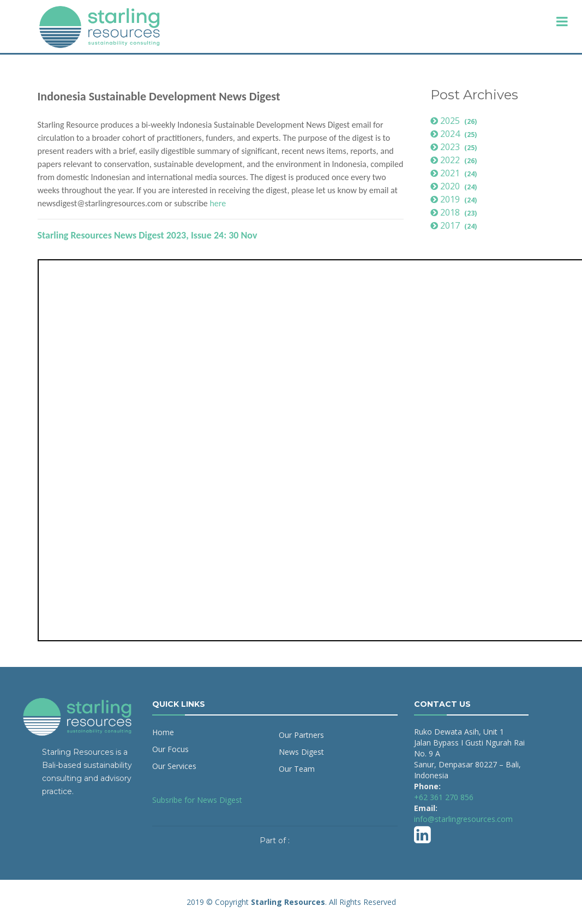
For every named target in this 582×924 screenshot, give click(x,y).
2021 (455, 173)
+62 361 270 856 (444, 797)
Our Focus (170, 749)
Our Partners (301, 735)
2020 (455, 186)
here (218, 203)
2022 (455, 160)
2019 (455, 199)
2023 (455, 147)
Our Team (297, 769)
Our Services (174, 766)
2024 (455, 134)
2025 (455, 121)
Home (163, 732)
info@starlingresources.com (463, 819)
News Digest (301, 752)
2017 (455, 225)
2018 (455, 212)
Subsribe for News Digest (197, 800)
